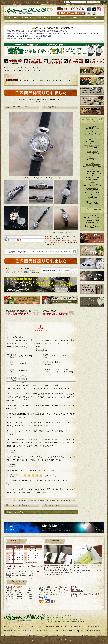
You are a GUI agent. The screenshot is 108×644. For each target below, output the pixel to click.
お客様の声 (59, 627)
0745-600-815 (71, 241)
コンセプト (7, 627)
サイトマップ (74, 631)
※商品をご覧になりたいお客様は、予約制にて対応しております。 (25, 567)
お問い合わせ (89, 631)
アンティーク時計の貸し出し (73, 627)
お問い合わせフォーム (57, 243)
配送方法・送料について (45, 631)
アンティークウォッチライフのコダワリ (25, 627)
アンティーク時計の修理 (91, 627)
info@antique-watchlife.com (76, 621)
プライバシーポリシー (61, 631)
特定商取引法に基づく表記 (12, 631)
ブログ (81, 631)
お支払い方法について (29, 631)
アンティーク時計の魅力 (46, 627)
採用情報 (97, 631)
